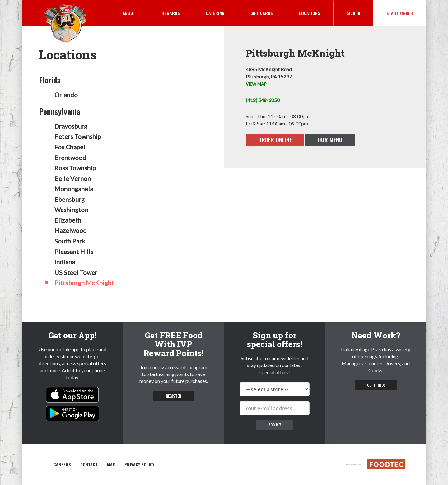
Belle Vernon (73, 178)
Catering (215, 13)
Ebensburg (70, 199)
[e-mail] (275, 408)
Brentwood (70, 158)
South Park (70, 241)
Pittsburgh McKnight (84, 283)
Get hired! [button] (376, 385)
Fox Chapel (70, 147)
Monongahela (74, 189)
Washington (71, 210)
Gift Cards (262, 13)
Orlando (66, 95)
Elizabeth (68, 220)
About (129, 13)
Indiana (65, 262)
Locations (310, 13)
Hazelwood (71, 230)
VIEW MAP (256, 84)
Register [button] (173, 396)
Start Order (400, 13)
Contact (89, 464)
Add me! (275, 425)
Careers (62, 464)
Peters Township (78, 136)
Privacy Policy (139, 464)
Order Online (275, 140)
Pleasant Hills (74, 252)
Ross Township (75, 168)
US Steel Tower (76, 272)
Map (111, 464)
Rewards (171, 13)
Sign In (360, 13)
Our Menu (330, 140)
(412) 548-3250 (263, 100)
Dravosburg (71, 126)
